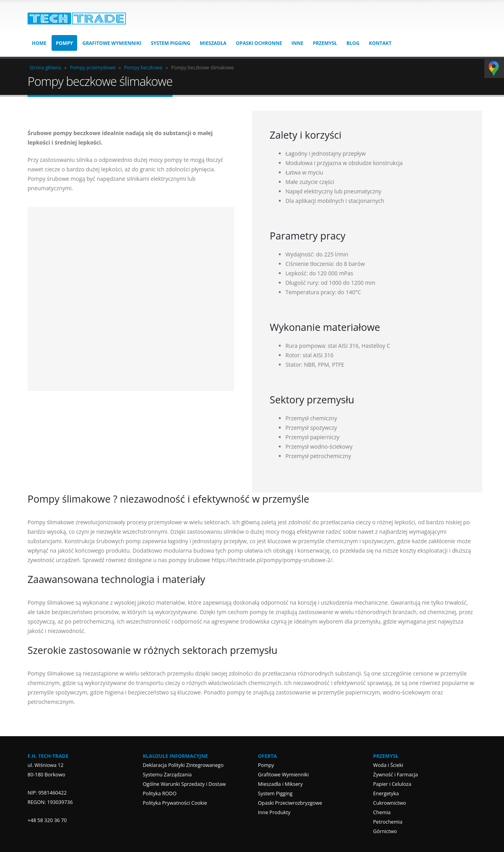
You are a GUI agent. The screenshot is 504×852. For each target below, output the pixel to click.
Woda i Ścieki (388, 765)
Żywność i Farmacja (396, 775)
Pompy (64, 43)
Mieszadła (213, 43)
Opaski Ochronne (259, 43)
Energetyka (386, 794)
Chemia (382, 812)
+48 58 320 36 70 (47, 820)
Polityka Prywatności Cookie (175, 803)
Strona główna (45, 68)
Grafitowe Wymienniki (112, 43)
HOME (39, 43)
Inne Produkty (274, 812)
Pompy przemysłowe (93, 68)
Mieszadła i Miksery (280, 784)
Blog (353, 43)
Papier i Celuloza (392, 784)
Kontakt (380, 43)
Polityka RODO (160, 794)
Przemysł (325, 43)
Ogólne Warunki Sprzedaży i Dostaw (184, 784)
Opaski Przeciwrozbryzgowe (290, 803)
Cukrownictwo (390, 803)
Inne (297, 43)
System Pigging (170, 43)
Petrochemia (388, 822)
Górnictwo (385, 831)
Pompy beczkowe (143, 68)
